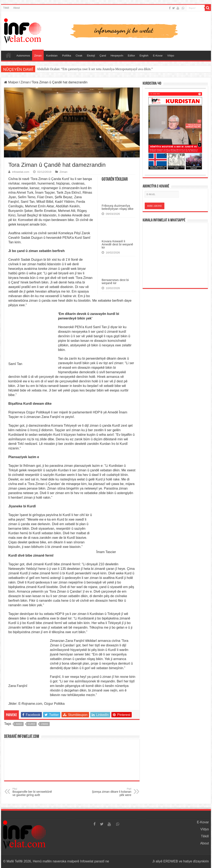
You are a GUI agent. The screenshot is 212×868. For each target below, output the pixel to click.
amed (19, 724)
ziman (45, 724)
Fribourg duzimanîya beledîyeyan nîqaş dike (117, 207)
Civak (79, 56)
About (16, 8)
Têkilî (6, 8)
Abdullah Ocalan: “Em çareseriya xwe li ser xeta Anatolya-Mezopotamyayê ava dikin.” (95, 69)
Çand (103, 56)
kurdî (32, 724)
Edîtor (131, 56)
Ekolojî (91, 56)
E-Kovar (158, 56)
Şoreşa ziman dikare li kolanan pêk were (110, 792)
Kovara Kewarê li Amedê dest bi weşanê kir (117, 244)
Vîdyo (171, 56)
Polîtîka (67, 56)
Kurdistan (52, 56)
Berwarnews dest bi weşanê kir (115, 281)
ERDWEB (171, 861)
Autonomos (23, 56)
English (144, 56)
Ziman (38, 56)
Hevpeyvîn (117, 56)
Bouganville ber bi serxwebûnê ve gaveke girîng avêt (34, 792)
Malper (11, 82)
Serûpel (8, 55)
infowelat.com (21, 172)
